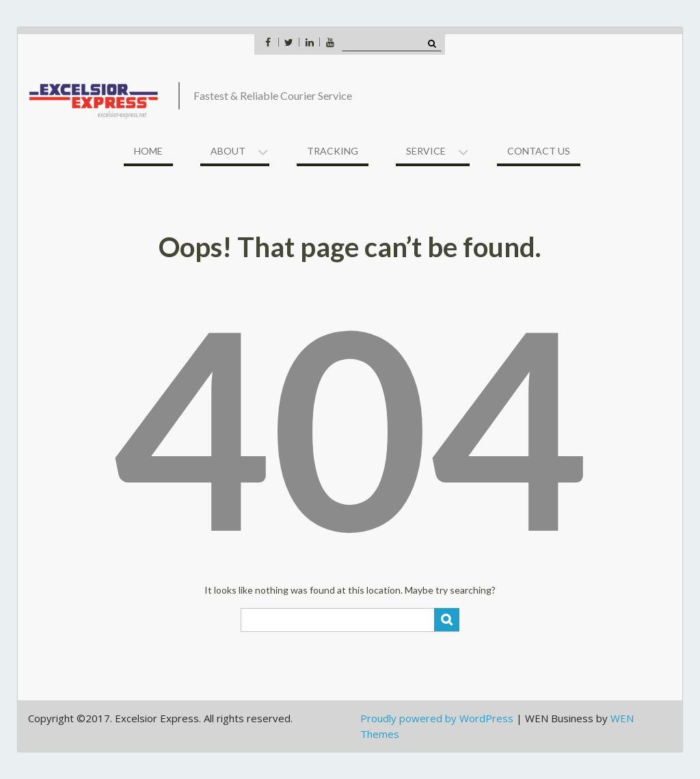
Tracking (333, 151)
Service (426, 151)
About (228, 151)
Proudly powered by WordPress (437, 718)
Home (148, 151)
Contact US (539, 151)
